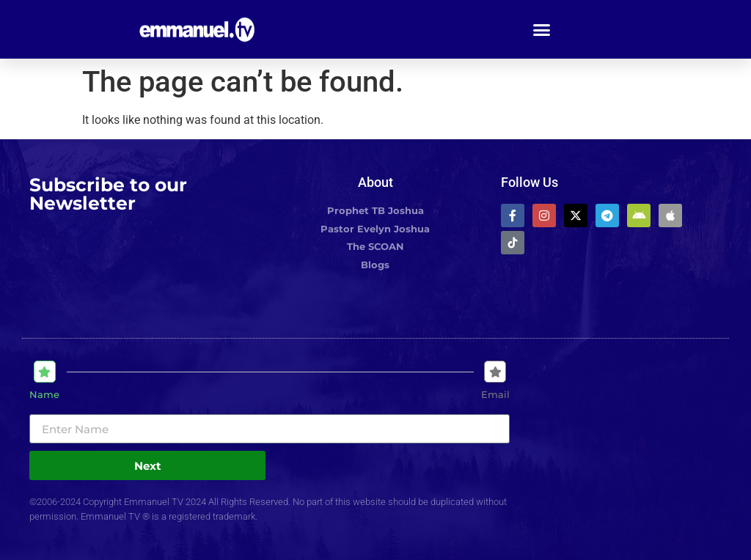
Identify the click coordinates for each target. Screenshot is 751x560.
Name (44, 395)
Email (495, 395)
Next (148, 466)
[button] (542, 29)
